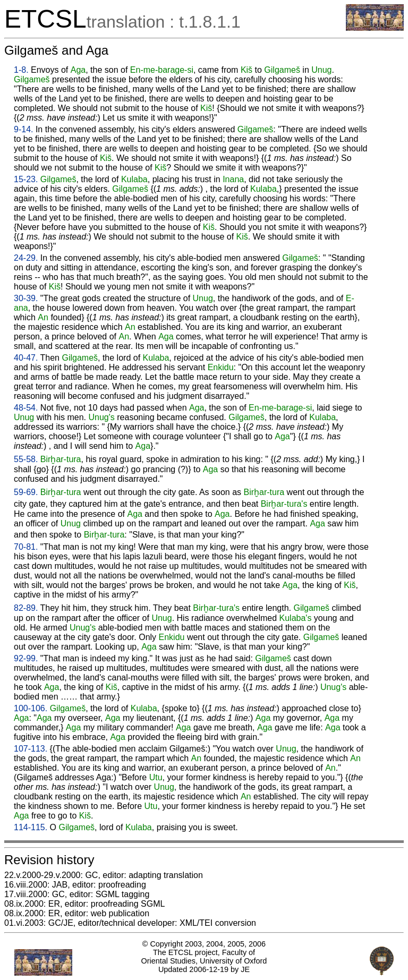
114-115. (31, 827)
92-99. (26, 658)
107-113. (31, 749)
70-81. (26, 547)
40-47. (26, 358)
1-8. (21, 70)
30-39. (26, 298)
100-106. (31, 708)
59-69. (26, 492)
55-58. (26, 459)
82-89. (26, 608)
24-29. (26, 258)
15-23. (26, 179)
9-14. (23, 129)
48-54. (26, 408)
